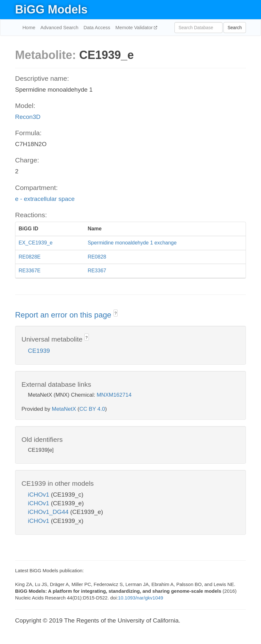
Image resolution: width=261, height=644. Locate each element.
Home (29, 27)
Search (235, 28)
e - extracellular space (45, 199)
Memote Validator (135, 27)
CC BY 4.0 (92, 409)
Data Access (97, 27)
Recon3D (28, 117)
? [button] (116, 313)
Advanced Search (59, 27)
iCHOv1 (39, 495)
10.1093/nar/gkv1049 (141, 598)
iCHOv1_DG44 (49, 512)
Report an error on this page (64, 315)
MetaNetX (64, 409)
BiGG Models (51, 9)
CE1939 (39, 351)
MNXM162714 (114, 395)
